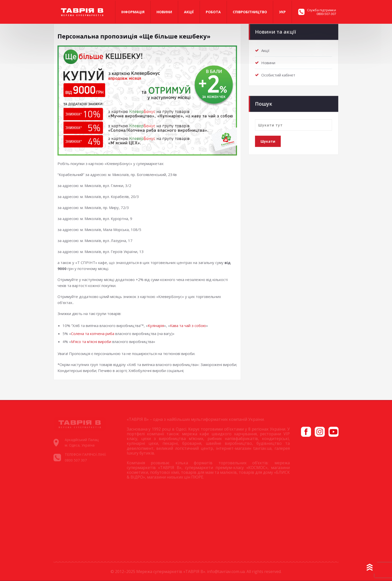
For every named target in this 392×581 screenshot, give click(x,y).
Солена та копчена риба (93, 333)
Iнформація (133, 12)
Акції (189, 12)
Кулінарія (156, 325)
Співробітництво (250, 12)
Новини (164, 12)
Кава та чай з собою (188, 325)
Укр (282, 12)
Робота (213, 12)
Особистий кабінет (278, 74)
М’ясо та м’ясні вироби (91, 341)
